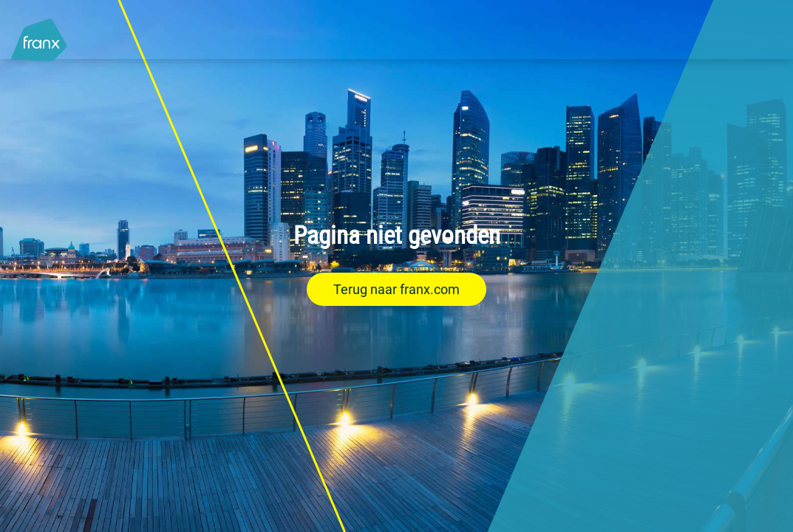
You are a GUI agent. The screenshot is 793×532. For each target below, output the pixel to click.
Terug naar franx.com (396, 289)
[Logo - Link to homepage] (39, 33)
